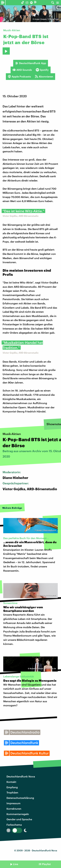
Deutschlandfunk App (31, 63)
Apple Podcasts (19, 77)
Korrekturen (14, 809)
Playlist (46, 864)
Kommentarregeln (18, 814)
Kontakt (11, 782)
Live (16, 864)
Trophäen (12, 792)
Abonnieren (44, 77)
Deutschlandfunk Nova (21, 776)
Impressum (14, 803)
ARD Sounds (22, 70)
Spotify (42, 70)
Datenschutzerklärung (20, 798)
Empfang (12, 787)
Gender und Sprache (19, 819)
